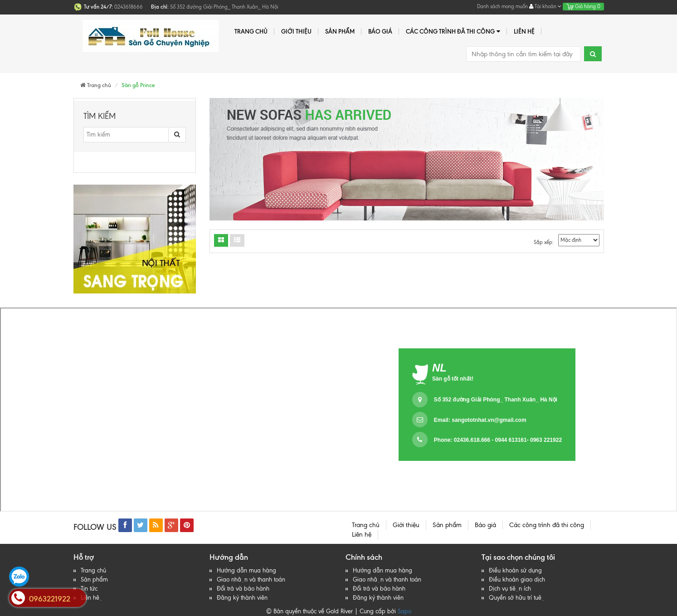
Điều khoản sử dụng (515, 570)
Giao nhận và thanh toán (251, 579)
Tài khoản (545, 6)
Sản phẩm (340, 31)
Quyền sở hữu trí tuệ (517, 598)
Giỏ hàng (583, 6)
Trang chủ (93, 570)
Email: (480, 420)
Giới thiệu (296, 31)
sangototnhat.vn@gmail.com (489, 420)
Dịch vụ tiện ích (510, 589)
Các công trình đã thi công (453, 32)
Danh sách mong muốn (502, 6)
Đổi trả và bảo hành (243, 589)
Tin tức (89, 589)
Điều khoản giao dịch (517, 579)
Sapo (404, 611)
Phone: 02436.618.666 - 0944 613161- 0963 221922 (498, 440)
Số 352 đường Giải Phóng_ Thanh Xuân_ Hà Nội (496, 400)
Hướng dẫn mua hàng (246, 570)
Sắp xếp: (544, 242)
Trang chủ (251, 31)
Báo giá (380, 31)
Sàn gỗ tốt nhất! (453, 379)
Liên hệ (92, 598)
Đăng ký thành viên (242, 598)
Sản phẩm (94, 579)
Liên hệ (524, 31)
